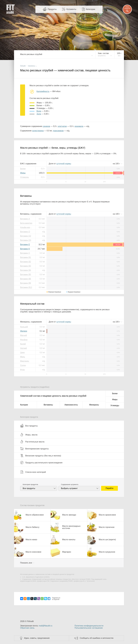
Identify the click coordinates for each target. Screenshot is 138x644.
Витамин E (25, 245)
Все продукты (29, 426)
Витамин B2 (26, 262)
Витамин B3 (26, 266)
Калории (24, 405)
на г (117, 164)
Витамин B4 (26, 270)
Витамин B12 (26, 287)
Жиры (23, 173)
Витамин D (25, 232)
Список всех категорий (33, 472)
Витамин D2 (26, 236)
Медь (23, 357)
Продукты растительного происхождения (41, 463)
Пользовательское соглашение (89, 628)
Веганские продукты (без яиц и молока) (41, 456)
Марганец (25, 361)
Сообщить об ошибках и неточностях (97, 638)
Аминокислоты (71, 405)
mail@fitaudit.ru (45, 626)
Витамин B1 (26, 257)
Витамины (48, 405)
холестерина (38, 131)
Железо (24, 331)
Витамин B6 (26, 279)
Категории (91, 9)
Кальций (24, 327)
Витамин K (25, 249)
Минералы (94, 405)
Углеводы (24, 177)
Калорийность (43, 91)
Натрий (23, 348)
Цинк (22, 352)
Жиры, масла (29, 435)
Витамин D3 (26, 240)
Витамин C (25, 253)
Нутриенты (71, 9)
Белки (23, 169)
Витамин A (25, 219)
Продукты (52, 9)
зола (39, 114)
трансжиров (58, 131)
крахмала (79, 126)
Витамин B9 (26, 283)
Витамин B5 (26, 275)
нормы (64, 164)
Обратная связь (27, 628)
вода (39, 111)
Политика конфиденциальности (89, 626)
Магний (24, 335)
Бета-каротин (26, 223)
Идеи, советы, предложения (37, 638)
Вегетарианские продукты (34, 449)
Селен (23, 365)
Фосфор (24, 340)
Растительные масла (32, 442)
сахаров (46, 126)
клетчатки (62, 126)
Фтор (22, 370)
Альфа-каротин (27, 227)
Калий (23, 344)
